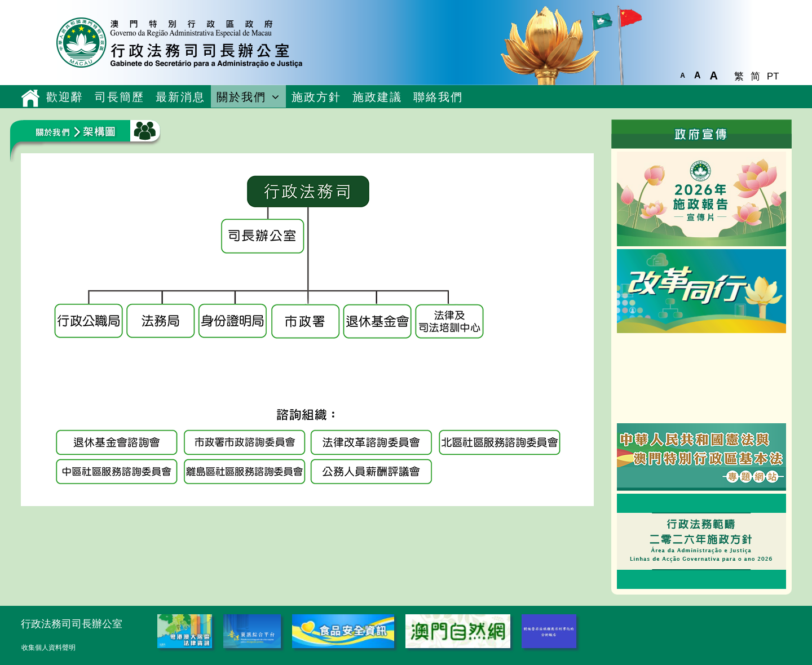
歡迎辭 (65, 97)
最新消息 (180, 97)
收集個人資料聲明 (48, 648)
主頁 (31, 98)
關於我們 (241, 97)
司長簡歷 (120, 97)
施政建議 (377, 97)
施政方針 (316, 97)
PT (773, 76)
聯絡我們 (438, 97)
